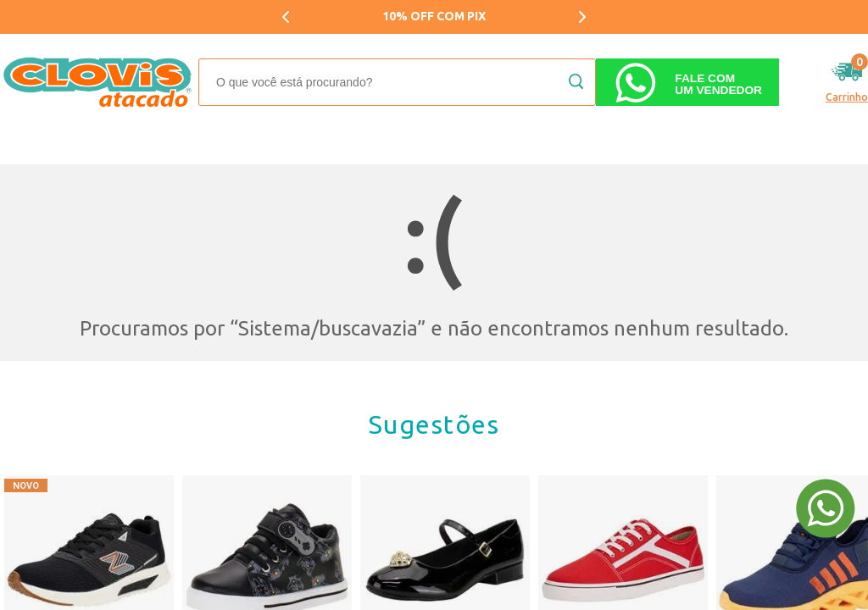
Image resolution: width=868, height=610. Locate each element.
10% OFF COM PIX (434, 16)
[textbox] (397, 82)
